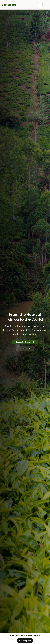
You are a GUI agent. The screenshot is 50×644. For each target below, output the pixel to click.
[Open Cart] (40, 5)
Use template (25, 641)
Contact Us (25, 349)
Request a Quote (25, 342)
